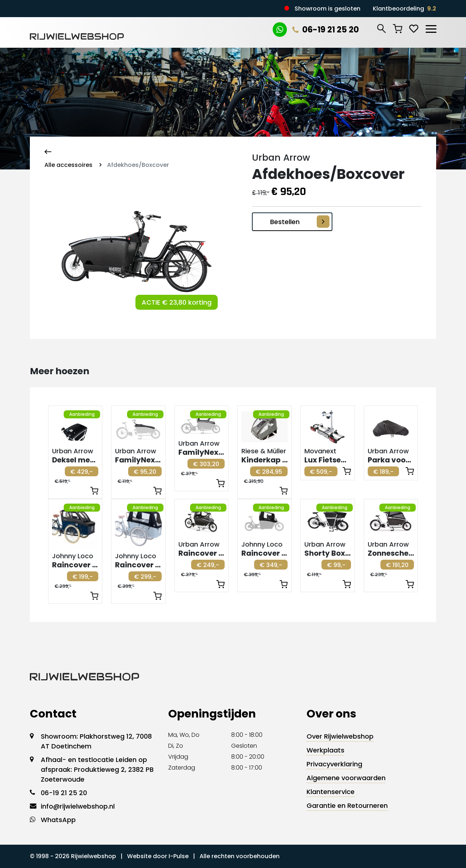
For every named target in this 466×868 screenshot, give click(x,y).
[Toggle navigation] (431, 28)
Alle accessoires (68, 165)
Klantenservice (331, 792)
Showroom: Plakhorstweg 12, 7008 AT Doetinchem (96, 741)
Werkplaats (325, 750)
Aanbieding (82, 414)
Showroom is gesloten (327, 9)
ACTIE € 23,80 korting (177, 302)
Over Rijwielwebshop (340, 736)
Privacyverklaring (334, 764)
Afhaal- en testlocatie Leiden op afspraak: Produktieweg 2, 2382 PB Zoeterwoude (97, 769)
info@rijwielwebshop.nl (78, 806)
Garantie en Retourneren (347, 806)
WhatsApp (58, 820)
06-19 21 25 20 (326, 30)
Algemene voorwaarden (346, 778)
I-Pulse (179, 856)
